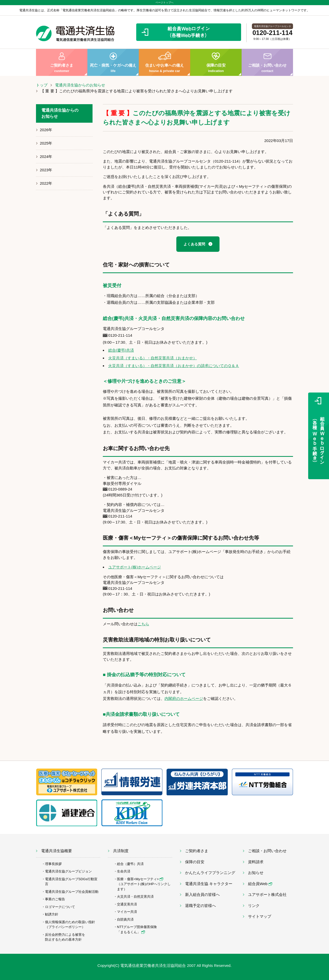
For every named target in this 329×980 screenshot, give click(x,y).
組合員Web (260, 884)
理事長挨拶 (53, 864)
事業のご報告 (55, 899)
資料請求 (256, 862)
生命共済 (124, 871)
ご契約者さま (62, 62)
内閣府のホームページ (184, 698)
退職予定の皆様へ (200, 906)
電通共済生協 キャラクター (209, 884)
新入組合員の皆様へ (202, 894)
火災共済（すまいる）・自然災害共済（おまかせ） (153, 358)
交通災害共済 (127, 904)
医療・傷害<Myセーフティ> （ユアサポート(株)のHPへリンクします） (144, 884)
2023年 (46, 170)
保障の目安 (216, 62)
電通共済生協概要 (57, 851)
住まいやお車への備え (164, 62)
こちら (143, 624)
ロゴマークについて (60, 907)
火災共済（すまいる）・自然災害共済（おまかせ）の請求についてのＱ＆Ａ (174, 366)
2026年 (46, 130)
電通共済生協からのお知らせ (80, 85)
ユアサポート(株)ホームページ (135, 567)
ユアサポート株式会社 (267, 894)
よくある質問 (194, 244)
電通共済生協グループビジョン (68, 871)
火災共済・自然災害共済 (135, 897)
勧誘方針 (52, 914)
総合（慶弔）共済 (130, 864)
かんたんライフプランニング (210, 873)
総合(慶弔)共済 (121, 350)
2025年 (46, 143)
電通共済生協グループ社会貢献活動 (72, 892)
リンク (254, 906)
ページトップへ (164, 2)
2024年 (46, 157)
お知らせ (256, 873)
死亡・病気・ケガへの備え (113, 62)
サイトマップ (260, 916)
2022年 (46, 183)
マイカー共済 (127, 912)
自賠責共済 (125, 919)
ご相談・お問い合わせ (267, 62)
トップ (42, 85)
